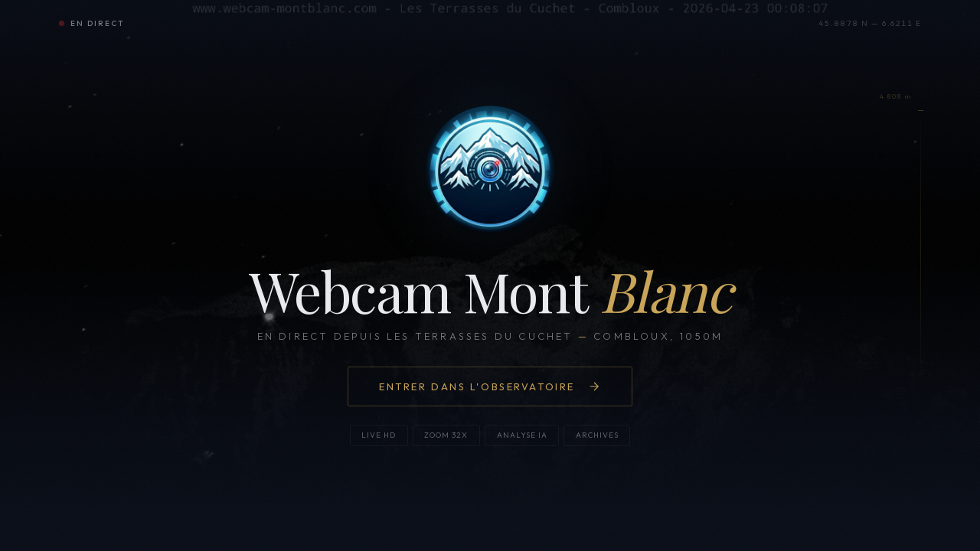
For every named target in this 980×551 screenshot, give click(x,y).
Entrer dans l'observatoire (490, 390)
